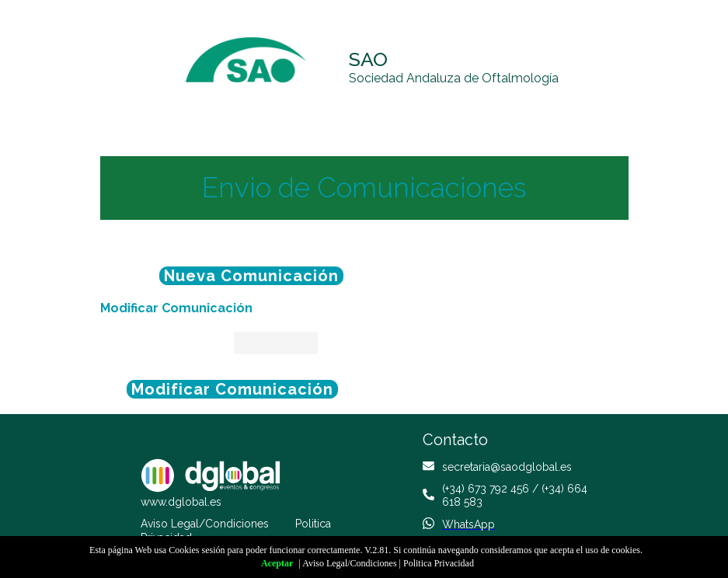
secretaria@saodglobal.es (507, 467)
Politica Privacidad (439, 563)
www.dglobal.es (181, 502)
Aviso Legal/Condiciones (205, 524)
